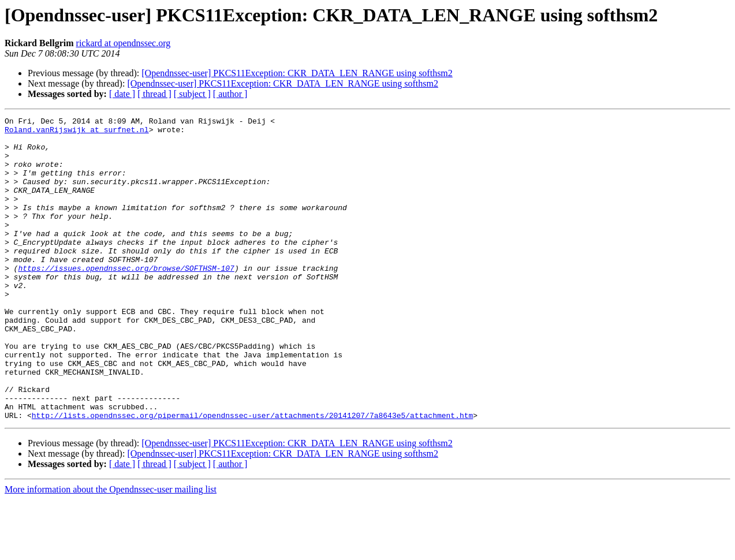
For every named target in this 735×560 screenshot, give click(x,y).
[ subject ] (192, 94)
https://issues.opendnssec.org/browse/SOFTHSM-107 (126, 299)
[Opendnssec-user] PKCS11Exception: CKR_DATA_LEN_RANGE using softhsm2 (297, 73)
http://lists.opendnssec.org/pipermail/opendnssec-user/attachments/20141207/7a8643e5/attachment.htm (252, 476)
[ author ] (230, 94)
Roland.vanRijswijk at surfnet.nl (77, 133)
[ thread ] (154, 94)
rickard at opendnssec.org (124, 43)
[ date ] (122, 94)
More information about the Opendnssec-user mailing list (111, 550)
